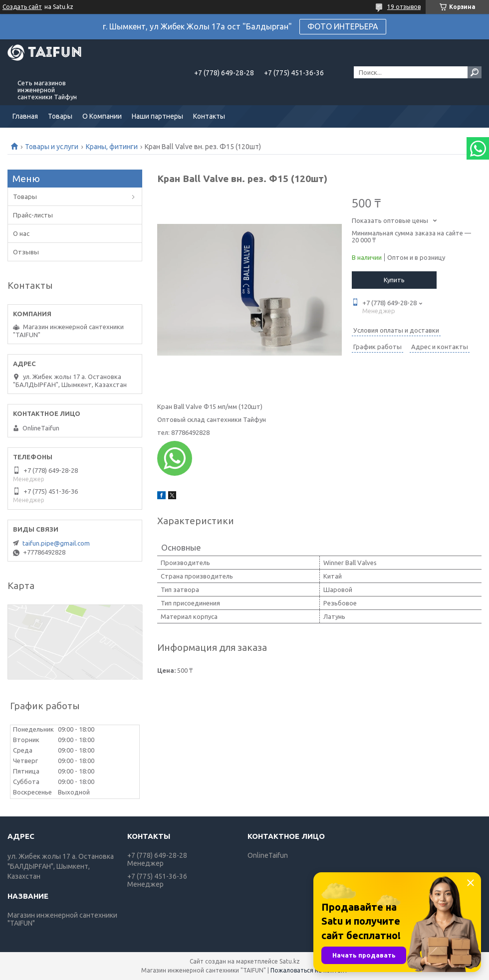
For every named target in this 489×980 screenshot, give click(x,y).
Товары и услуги (52, 147)
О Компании (102, 116)
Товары (60, 116)
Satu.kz (290, 961)
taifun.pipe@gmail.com (56, 543)
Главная (25, 116)
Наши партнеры (157, 116)
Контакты (209, 116)
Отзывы (26, 252)
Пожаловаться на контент (309, 970)
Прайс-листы (33, 215)
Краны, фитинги (112, 147)
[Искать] (475, 72)
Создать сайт (22, 7)
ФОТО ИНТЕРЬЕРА (343, 26)
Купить (394, 280)
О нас (21, 233)
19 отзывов (404, 7)
